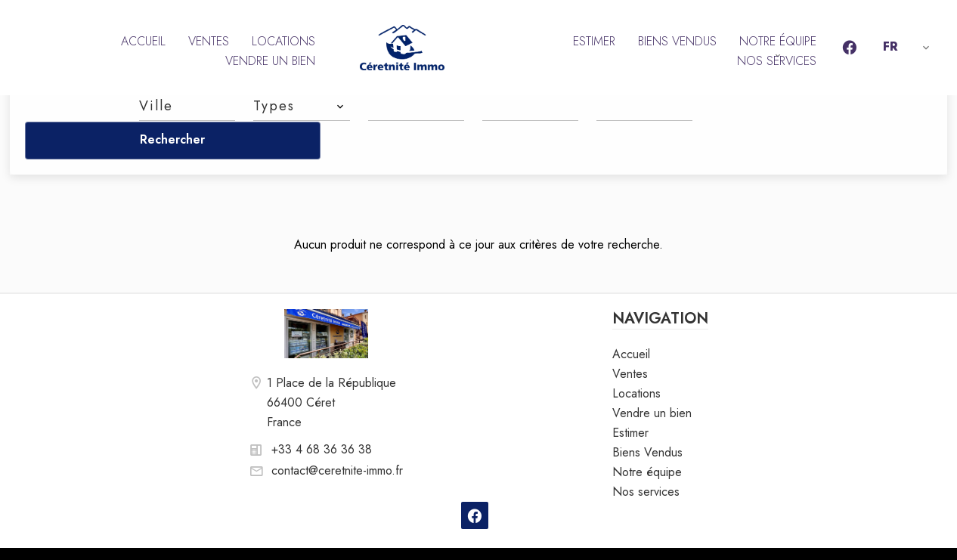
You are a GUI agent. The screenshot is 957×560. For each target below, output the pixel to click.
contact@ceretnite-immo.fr (337, 432)
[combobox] (187, 106)
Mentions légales (331, 534)
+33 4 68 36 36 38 (322, 411)
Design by (753, 534)
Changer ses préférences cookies (600, 534)
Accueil (402, 48)
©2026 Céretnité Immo (214, 534)
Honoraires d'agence (443, 534)
